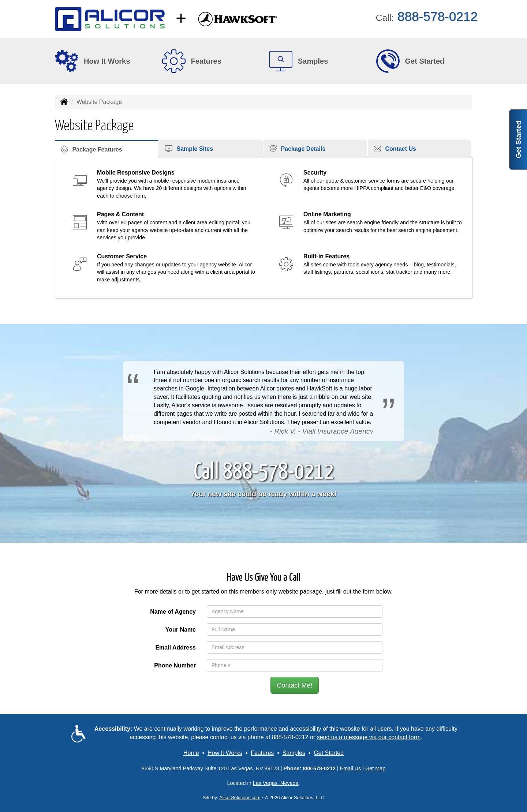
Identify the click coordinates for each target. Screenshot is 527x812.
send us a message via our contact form (369, 737)
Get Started (518, 139)
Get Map (375, 768)
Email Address (175, 648)
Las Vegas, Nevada (276, 783)
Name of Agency (173, 612)
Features (262, 753)
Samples (294, 753)
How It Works (225, 753)
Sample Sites (189, 149)
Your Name (181, 630)
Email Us (351, 768)
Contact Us (395, 149)
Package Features (91, 149)
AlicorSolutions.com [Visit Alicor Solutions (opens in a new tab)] (240, 798)
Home (191, 753)
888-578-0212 (290, 737)
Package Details (297, 149)
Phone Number (175, 665)
